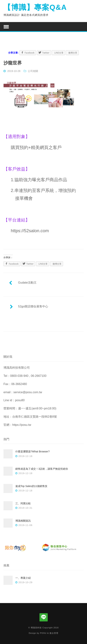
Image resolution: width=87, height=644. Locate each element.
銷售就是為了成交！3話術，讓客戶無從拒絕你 (42, 469)
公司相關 (33, 71)
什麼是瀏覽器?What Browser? (32, 451)
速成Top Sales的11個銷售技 (31, 486)
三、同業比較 (23, 503)
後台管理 (54, 633)
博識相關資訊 (23, 521)
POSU (43, 633)
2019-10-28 (14, 71)
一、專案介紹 (23, 578)
